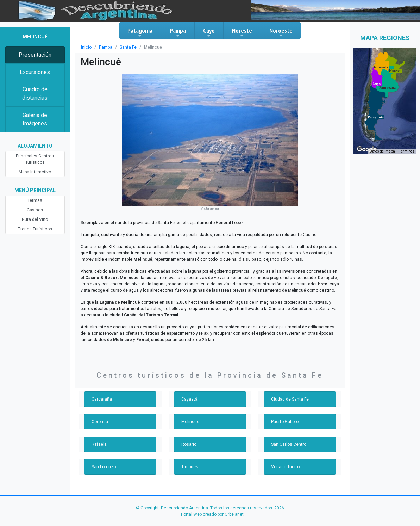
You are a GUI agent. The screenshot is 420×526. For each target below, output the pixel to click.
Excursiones (35, 72)
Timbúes (190, 467)
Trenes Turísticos (35, 229)
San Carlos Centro (289, 444)
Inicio (86, 47)
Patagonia (140, 32)
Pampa (178, 32)
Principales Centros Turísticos (35, 159)
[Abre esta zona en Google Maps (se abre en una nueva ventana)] (367, 149)
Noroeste (281, 32)
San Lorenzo (104, 467)
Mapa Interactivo (35, 172)
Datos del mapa (382, 151)
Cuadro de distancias (35, 94)
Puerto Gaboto (285, 422)
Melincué (190, 422)
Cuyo (209, 32)
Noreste (242, 32)
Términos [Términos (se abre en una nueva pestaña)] (407, 151)
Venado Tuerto (285, 467)
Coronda (100, 422)
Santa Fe (128, 47)
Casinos (35, 210)
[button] (376, 117)
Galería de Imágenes (35, 119)
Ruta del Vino (35, 219)
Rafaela (99, 444)
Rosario (189, 444)
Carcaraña (102, 399)
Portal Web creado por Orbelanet (212, 514)
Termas (35, 200)
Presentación (35, 55)
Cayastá (189, 399)
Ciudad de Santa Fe (290, 399)
